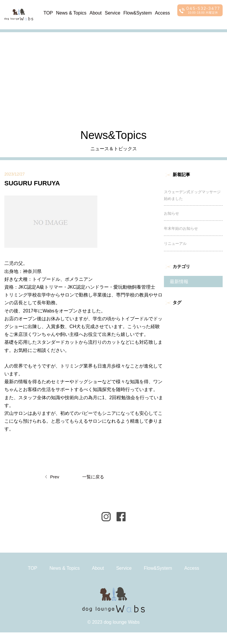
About (96, 13)
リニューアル (175, 245)
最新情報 (179, 283)
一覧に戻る (93, 478)
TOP (48, 13)
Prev (55, 478)
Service (113, 13)
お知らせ (171, 215)
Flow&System (138, 13)
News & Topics (71, 13)
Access (163, 13)
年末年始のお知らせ (181, 230)
